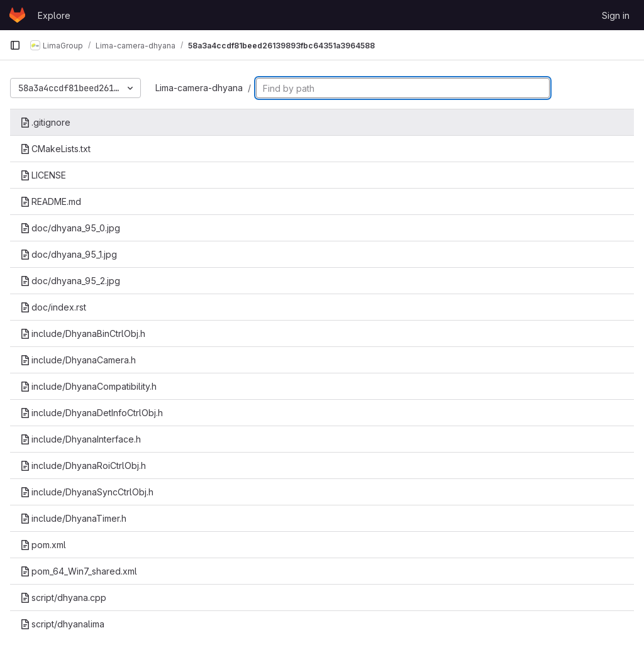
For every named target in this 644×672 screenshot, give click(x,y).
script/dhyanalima (62, 624)
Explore (54, 15)
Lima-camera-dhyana (199, 88)
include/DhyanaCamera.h (78, 360)
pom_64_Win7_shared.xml (79, 571)
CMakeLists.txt (55, 149)
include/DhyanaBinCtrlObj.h (83, 333)
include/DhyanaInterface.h (80, 439)
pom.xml (43, 545)
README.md (51, 201)
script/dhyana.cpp (63, 598)
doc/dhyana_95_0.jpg (70, 228)
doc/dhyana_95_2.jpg (70, 281)
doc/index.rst (53, 307)
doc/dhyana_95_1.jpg (69, 254)
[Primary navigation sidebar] (15, 45)
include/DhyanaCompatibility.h (88, 386)
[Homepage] (17, 15)
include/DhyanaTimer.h (73, 518)
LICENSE (43, 175)
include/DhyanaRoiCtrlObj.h (83, 465)
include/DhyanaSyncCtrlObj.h (87, 492)
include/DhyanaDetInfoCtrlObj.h (92, 413)
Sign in (616, 15)
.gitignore (45, 122)
